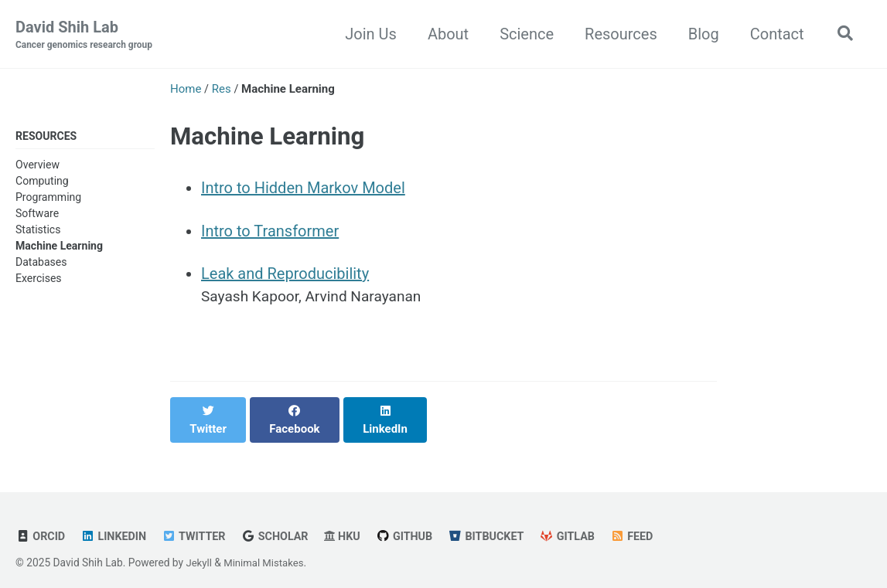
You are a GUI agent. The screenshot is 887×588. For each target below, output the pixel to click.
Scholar (282, 522)
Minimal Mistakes (267, 549)
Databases (41, 263)
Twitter (200, 522)
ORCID (41, 522)
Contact (773, 34)
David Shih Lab (87, 36)
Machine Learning (59, 247)
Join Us (368, 34)
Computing (42, 182)
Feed (650, 522)
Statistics (38, 231)
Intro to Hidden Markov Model (303, 189)
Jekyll (199, 549)
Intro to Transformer (270, 232)
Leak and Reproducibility (285, 275)
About (444, 34)
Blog (700, 34)
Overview (38, 165)
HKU (351, 522)
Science (524, 34)
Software (37, 215)
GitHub (415, 522)
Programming (48, 199)
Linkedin (116, 522)
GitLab (584, 522)
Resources (617, 34)
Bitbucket (500, 522)
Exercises (39, 280)
